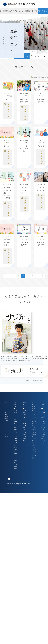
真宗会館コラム (43, 12)
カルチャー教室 (15, 439)
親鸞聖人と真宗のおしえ (9, 12)
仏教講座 (18, 12)
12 (33, 276)
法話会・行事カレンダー (15, 430)
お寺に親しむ (15, 404)
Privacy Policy (13, 485)
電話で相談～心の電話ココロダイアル (15, 449)
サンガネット (43, 404)
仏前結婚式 (15, 460)
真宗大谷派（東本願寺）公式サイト (42, 50)
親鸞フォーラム (27, 12)
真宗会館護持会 (34, 456)
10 (23, 276)
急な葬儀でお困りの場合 (34, 432)
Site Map (15, 487)
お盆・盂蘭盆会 (15, 467)
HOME (12, 20)
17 (42, 276)
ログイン (34, 50)
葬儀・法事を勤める (34, 406)
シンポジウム (39, 56)
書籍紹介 (35, 12)
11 (28, 276)
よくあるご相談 (34, 449)
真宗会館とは (15, 413)
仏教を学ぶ (19, 20)
